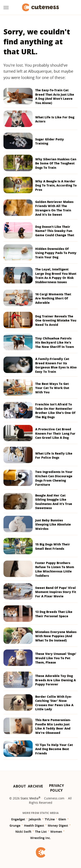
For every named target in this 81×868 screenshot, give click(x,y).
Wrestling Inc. (40, 838)
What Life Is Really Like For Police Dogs (54, 456)
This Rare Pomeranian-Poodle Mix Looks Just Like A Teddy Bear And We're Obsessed (53, 726)
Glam (62, 819)
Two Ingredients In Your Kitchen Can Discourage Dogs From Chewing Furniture (54, 478)
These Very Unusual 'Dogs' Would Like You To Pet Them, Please (56, 658)
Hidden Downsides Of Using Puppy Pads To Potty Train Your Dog (56, 253)
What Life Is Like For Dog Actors (55, 119)
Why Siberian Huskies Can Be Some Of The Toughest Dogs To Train (56, 163)
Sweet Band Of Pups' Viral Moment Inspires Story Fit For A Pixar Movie (56, 592)
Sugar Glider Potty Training (50, 141)
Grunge (15, 825)
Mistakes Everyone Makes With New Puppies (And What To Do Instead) (56, 636)
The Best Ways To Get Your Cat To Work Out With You (52, 388)
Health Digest (34, 825)
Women (56, 832)
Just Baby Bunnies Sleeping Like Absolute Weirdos (53, 524)
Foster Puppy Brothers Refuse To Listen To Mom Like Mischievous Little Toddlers (55, 569)
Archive (35, 786)
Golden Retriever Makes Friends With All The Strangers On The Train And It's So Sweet (54, 208)
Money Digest (58, 825)
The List (41, 832)
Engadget (18, 819)
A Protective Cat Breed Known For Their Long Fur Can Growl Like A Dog (55, 433)
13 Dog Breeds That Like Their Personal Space (54, 614)
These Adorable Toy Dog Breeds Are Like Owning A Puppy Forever (56, 680)
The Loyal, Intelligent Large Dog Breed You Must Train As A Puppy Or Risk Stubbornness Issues (56, 276)
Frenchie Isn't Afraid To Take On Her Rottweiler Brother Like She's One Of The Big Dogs (55, 411)
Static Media (29, 798)
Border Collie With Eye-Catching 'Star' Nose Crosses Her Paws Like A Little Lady (54, 703)
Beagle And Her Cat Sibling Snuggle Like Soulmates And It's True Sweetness (54, 502)
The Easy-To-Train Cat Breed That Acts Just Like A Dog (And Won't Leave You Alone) (55, 96)
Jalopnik (35, 819)
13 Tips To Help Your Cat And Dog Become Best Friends (54, 749)
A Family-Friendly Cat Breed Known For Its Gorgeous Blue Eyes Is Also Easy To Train (56, 365)
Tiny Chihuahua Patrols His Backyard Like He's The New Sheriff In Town (55, 342)
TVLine (50, 819)
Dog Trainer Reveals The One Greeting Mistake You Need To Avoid (56, 320)
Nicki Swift (23, 832)
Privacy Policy (56, 788)
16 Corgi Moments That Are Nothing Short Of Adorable (53, 298)
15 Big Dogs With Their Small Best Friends (53, 546)
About (19, 786)
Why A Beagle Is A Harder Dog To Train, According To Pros (56, 185)
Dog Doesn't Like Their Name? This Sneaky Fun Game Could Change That (55, 231)
